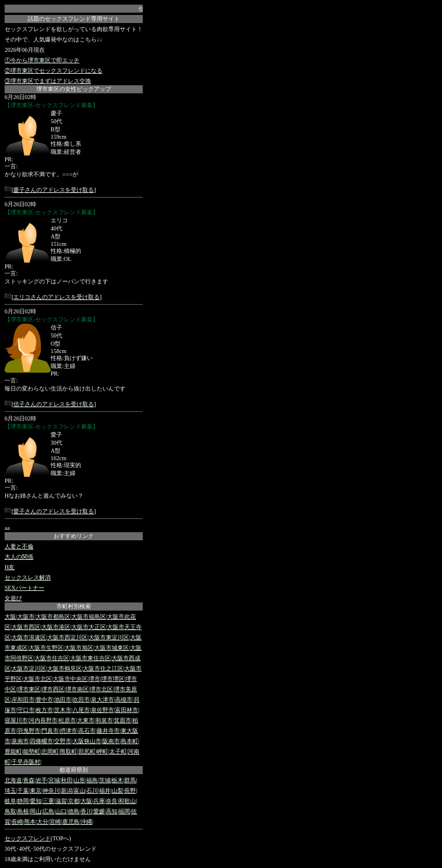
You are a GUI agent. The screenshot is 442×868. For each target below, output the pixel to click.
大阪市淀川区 (29, 668)
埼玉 (10, 791)
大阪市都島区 (53, 617)
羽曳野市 (29, 731)
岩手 (41, 780)
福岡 (124, 811)
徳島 (74, 811)
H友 (9, 567)
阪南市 (111, 741)
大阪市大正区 (89, 627)
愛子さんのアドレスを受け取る (54, 511)
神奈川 (51, 791)
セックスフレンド (28, 838)
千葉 (23, 791)
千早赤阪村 (26, 762)
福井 (105, 791)
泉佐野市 (102, 710)
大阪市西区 (26, 627)
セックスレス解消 (28, 577)
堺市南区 (77, 689)
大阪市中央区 (70, 679)
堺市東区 (29, 689)
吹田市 (81, 700)
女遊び (13, 598)
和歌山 (127, 801)
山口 (61, 811)
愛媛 (99, 811)
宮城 (54, 780)
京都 (74, 801)
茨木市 (63, 710)
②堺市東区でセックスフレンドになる (54, 71)
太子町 (118, 751)
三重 (48, 801)
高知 (112, 811)
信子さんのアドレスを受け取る (54, 404)
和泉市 (104, 720)
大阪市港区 (56, 627)
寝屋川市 (16, 720)
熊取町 (68, 751)
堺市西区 (53, 689)
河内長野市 (43, 720)
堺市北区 (101, 689)
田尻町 (87, 751)
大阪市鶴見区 (64, 668)
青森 (29, 780)
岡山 (36, 811)
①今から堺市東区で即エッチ (42, 60)
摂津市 (68, 731)
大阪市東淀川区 (109, 637)
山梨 (117, 791)
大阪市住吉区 (52, 658)
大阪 (10, 617)
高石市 (87, 731)
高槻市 (124, 700)
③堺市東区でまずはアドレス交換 (48, 81)
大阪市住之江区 (103, 668)
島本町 (129, 741)
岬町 (102, 751)
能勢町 (32, 751)
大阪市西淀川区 (67, 637)
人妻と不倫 (19, 546)
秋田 (67, 780)
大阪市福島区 (89, 617)
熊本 (30, 822)
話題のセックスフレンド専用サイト (74, 19)
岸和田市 (23, 700)
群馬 (130, 780)
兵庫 (99, 801)
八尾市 (81, 710)
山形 (79, 780)
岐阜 (10, 801)
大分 (43, 822)
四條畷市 (41, 741)
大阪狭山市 (87, 741)
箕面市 (123, 720)
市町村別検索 (74, 606)
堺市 (94, 679)
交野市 (63, 741)
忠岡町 (50, 751)
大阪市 (26, 617)
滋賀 (61, 801)
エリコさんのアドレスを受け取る (56, 297)
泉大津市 (102, 700)
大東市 (86, 720)
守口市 (26, 710)
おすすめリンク (74, 536)
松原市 (67, 720)
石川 (92, 791)
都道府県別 (74, 770)
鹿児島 (71, 822)
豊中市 (44, 700)
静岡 (23, 801)
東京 (36, 791)
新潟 (67, 791)
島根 (23, 811)
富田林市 (127, 710)
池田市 (63, 700)
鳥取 (10, 811)
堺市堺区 (113, 679)
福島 (92, 780)
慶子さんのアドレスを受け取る (54, 190)
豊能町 (13, 751)
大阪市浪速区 (29, 637)
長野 (130, 791)
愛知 (36, 801)
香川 (86, 811)
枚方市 (44, 710)
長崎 (17, 822)
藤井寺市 (108, 731)
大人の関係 (19, 557)
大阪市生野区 (46, 648)
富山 (79, 791)
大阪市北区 (37, 679)
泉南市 (20, 741)
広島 (48, 811)
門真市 (50, 731)
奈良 (112, 801)
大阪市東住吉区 (90, 658)
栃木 (117, 780)
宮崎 (55, 822)
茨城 (105, 780)
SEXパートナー (24, 588)
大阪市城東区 (112, 648)
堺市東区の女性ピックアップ (74, 89)
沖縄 (86, 822)
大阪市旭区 (79, 648)
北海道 (13, 780)
